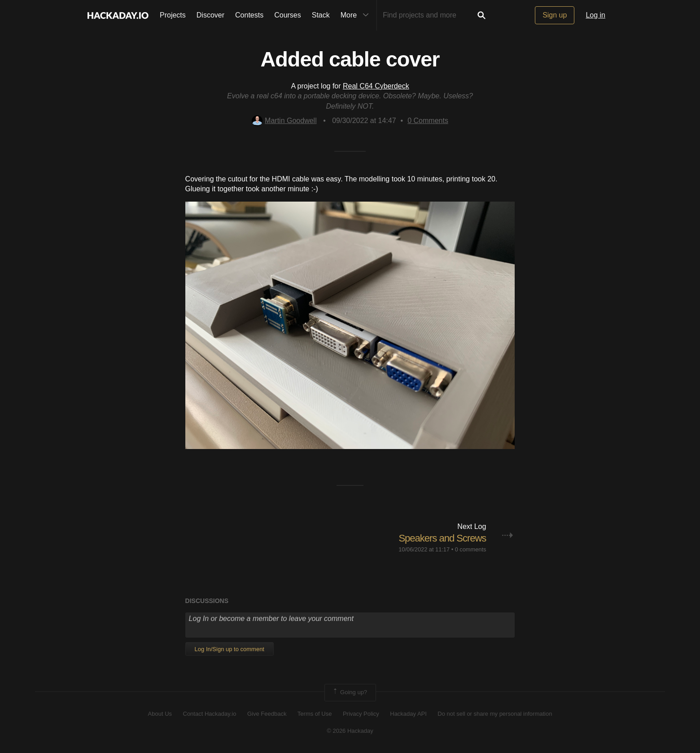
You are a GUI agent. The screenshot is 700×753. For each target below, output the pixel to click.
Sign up (555, 15)
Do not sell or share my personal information (495, 714)
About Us (160, 714)
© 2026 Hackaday (350, 731)
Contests (249, 15)
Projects (173, 15)
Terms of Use (315, 714)
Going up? (350, 692)
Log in (595, 15)
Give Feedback (267, 714)
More (357, 15)
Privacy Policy (361, 714)
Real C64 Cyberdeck (376, 86)
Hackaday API (408, 714)
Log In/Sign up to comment (230, 649)
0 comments (471, 549)
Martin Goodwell (284, 121)
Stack (321, 15)
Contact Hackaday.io (210, 714)
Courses (288, 15)
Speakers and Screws (442, 538)
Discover (210, 15)
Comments (428, 121)
